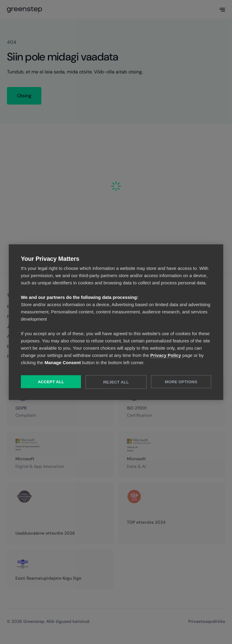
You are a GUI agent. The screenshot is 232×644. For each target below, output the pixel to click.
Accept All (51, 382)
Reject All (116, 382)
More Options (181, 382)
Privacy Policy (166, 355)
